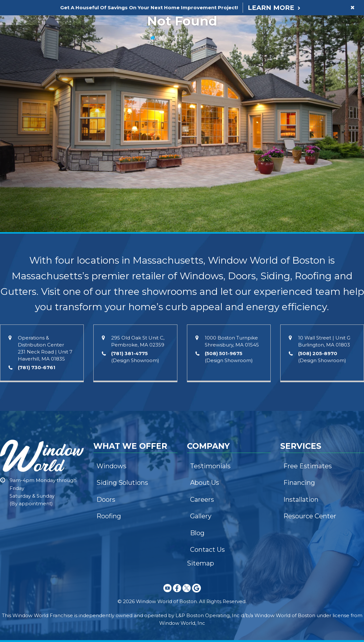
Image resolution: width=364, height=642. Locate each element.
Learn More (271, 8)
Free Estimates (308, 466)
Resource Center (310, 516)
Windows (111, 466)
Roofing (109, 516)
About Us (205, 483)
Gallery (201, 516)
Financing (299, 483)
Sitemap (200, 563)
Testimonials (210, 466)
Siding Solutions (122, 483)
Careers (202, 500)
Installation (301, 500)
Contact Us (207, 550)
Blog (197, 533)
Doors (106, 500)
